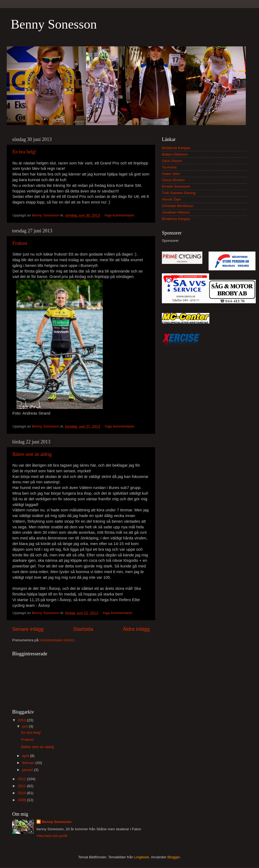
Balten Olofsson (175, 154)
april (26, 756)
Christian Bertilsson (178, 206)
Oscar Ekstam (173, 180)
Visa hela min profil (52, 836)
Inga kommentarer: (120, 215)
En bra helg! (24, 152)
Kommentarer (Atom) (57, 640)
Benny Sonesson (54, 24)
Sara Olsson (172, 161)
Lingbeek (142, 857)
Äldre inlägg (136, 629)
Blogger (174, 857)
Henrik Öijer (171, 199)
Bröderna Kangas (176, 148)
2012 (22, 779)
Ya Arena (169, 167)
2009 (22, 800)
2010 (22, 793)
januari (28, 770)
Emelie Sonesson (176, 186)
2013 (22, 720)
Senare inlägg (28, 629)
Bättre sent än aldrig (32, 454)
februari (29, 763)
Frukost (20, 243)
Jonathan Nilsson (176, 212)
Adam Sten (171, 174)
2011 (22, 786)
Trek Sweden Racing (179, 193)
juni (25, 726)
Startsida (83, 629)
